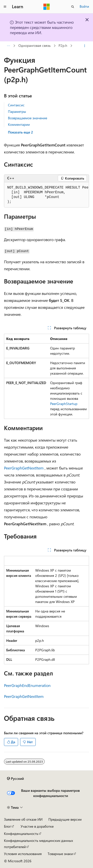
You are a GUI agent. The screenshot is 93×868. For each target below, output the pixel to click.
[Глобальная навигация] (5, 7)
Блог (7, 826)
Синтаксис (16, 105)
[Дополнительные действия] (85, 46)
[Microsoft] (47, 7)
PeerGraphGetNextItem (24, 468)
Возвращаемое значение (28, 118)
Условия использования (23, 854)
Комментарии (19, 124)
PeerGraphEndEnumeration (27, 685)
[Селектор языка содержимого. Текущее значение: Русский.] (15, 779)
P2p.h (63, 46)
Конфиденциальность (21, 834)
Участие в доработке (37, 826)
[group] (46, 195)
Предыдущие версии (65, 819)
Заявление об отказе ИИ (23, 819)
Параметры (17, 111)
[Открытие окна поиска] (73, 7)
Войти (84, 6)
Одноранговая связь (34, 46)
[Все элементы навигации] (8, 46)
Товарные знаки (60, 854)
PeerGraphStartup (64, 404)
